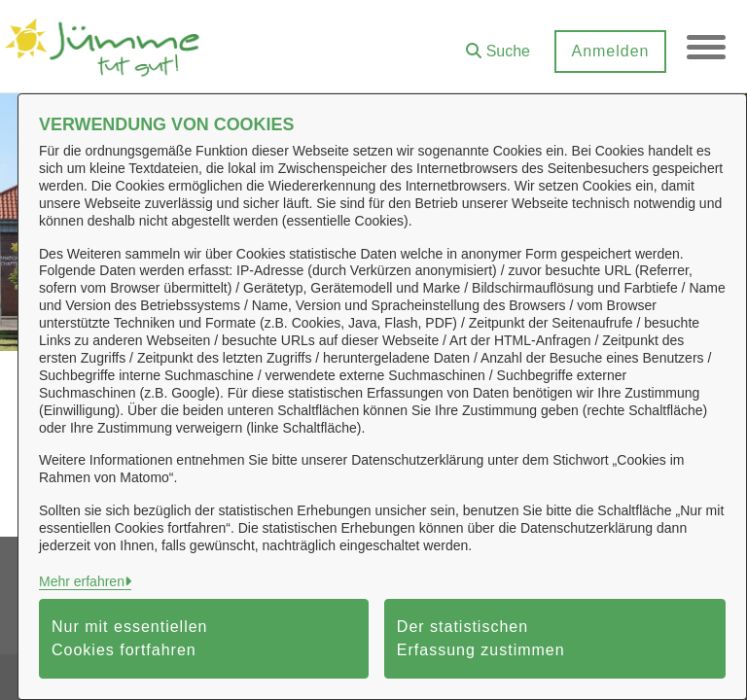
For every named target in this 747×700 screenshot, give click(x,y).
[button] (498, 44)
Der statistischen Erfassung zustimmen (481, 638)
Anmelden (610, 51)
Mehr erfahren (82, 581)
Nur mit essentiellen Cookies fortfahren (130, 638)
